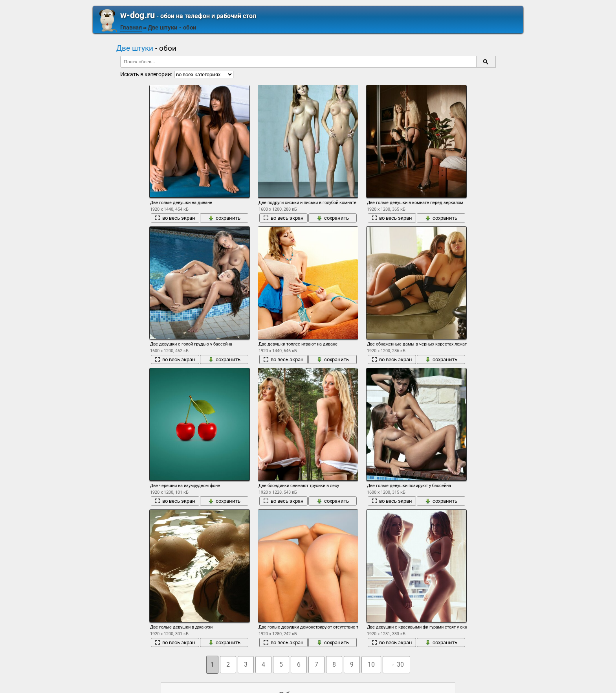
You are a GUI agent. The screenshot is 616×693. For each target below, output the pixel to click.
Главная (131, 28)
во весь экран (175, 218)
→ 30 (396, 665)
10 (371, 665)
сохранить (224, 218)
